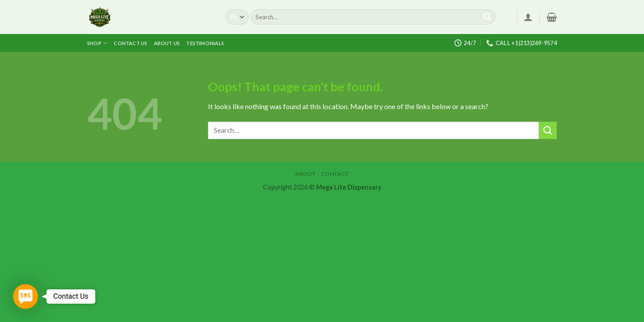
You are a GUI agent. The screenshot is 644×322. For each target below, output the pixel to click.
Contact (335, 174)
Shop (97, 43)
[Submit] (487, 17)
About (305, 174)
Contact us (130, 43)
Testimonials (205, 43)
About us (167, 43)
